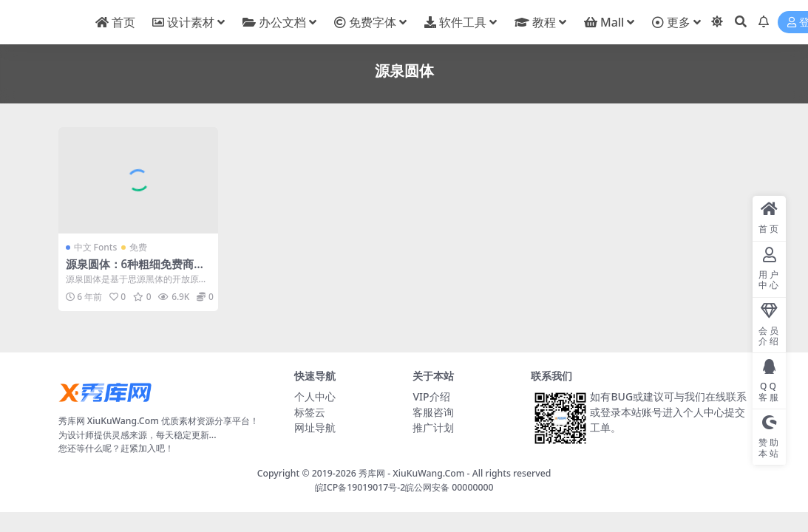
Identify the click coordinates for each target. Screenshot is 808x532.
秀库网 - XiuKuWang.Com (413, 473)
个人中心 (315, 396)
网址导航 (315, 427)
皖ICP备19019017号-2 (360, 487)
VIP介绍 (431, 396)
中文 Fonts (96, 247)
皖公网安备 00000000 (449, 487)
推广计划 (433, 427)
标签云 (310, 412)
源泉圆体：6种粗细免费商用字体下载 (136, 270)
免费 (138, 247)
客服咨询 (433, 412)
